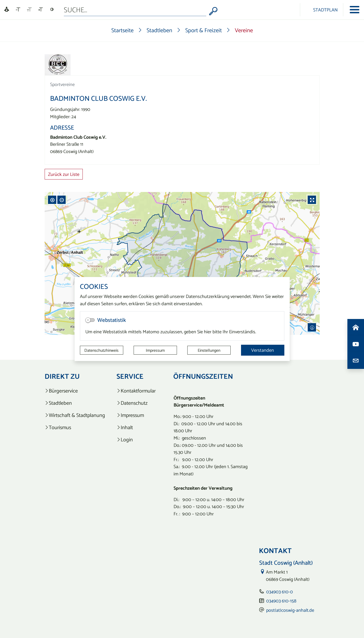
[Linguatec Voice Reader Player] (7, 10)
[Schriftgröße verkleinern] (18, 10)
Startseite (122, 30)
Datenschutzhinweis (101, 350)
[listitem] (75, 391)
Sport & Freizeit (204, 30)
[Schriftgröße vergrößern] (41, 10)
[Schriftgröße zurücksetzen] (29, 10)
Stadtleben (159, 30)
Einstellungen (209, 350)
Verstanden (263, 350)
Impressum (155, 350)
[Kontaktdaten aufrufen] (356, 361)
